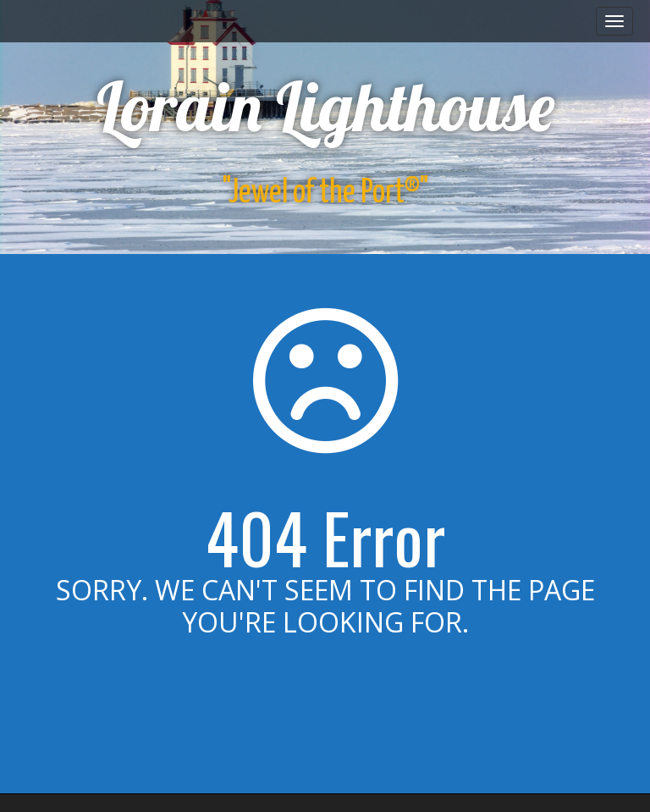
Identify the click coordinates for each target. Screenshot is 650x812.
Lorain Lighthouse (325, 106)
